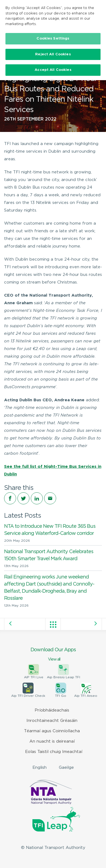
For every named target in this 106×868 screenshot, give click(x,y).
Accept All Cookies (53, 70)
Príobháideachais (52, 710)
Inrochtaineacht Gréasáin (52, 721)
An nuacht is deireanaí (52, 741)
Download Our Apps (53, 655)
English (40, 768)
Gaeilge (66, 768)
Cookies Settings (53, 39)
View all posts (53, 625)
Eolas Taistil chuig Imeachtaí (54, 752)
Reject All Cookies (53, 54)
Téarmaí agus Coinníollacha (52, 731)
